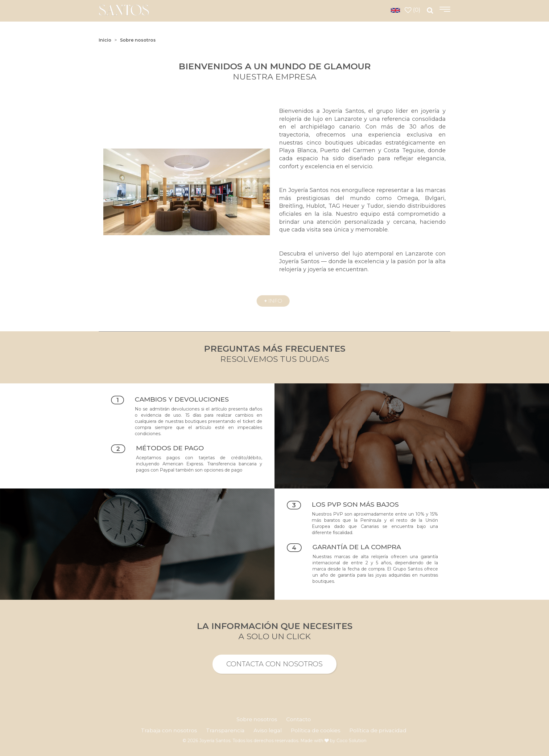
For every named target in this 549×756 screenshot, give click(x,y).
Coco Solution (351, 741)
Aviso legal (268, 730)
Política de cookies (316, 730)
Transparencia (225, 730)
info (273, 301)
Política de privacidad (378, 730)
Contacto (299, 719)
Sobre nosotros (257, 719)
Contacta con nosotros (274, 664)
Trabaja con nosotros (169, 730)
